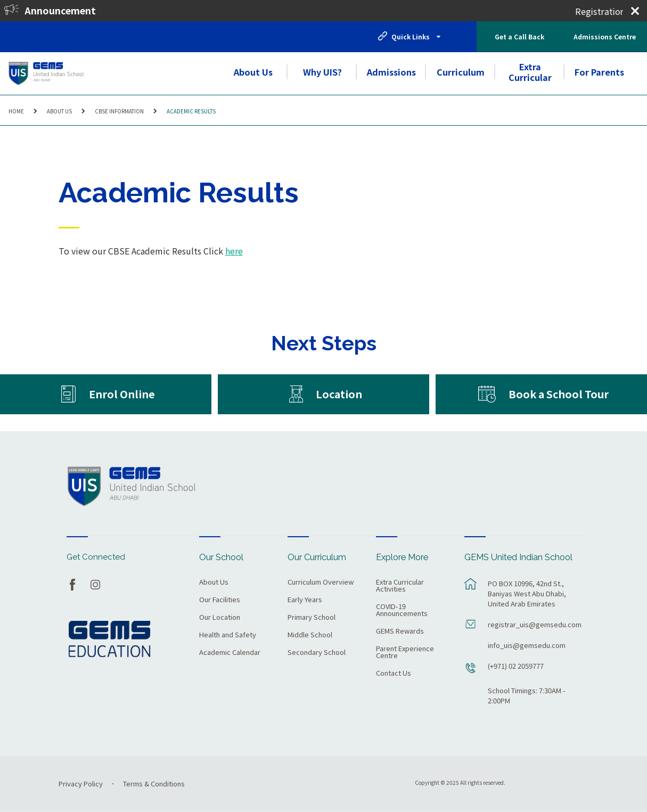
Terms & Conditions (154, 784)
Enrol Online (122, 394)
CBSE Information (119, 111)
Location (339, 394)
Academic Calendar (230, 653)
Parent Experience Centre (405, 653)
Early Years (305, 600)
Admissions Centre (605, 36)
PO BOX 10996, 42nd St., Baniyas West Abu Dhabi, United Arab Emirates (527, 593)
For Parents (599, 72)
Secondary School (317, 653)
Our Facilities (220, 600)
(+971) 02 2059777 (516, 666)
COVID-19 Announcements (402, 610)
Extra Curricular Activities (400, 586)
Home (16, 111)
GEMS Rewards (400, 631)
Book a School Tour (559, 394)
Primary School (312, 618)
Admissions (391, 72)
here (234, 251)
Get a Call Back (519, 36)
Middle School (310, 635)
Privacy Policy (81, 784)
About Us (253, 72)
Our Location (220, 618)
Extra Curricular (530, 72)
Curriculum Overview (321, 583)
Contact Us (394, 674)
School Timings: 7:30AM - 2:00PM (527, 695)
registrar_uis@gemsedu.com (533, 624)
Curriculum (461, 72)
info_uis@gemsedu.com (527, 645)
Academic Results (191, 111)
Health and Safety (228, 635)
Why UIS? (322, 72)
